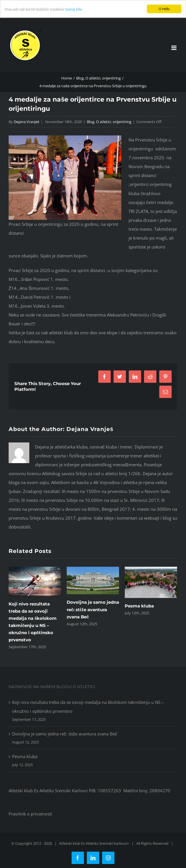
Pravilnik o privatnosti (30, 814)
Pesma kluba (139, 606)
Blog (91, 122)
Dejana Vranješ (27, 122)
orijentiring (122, 122)
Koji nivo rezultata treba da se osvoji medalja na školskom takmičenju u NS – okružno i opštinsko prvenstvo (88, 707)
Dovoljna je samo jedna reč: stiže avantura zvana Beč (93, 609)
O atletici (103, 122)
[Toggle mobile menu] (174, 48)
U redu (164, 9)
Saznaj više (73, 9)
